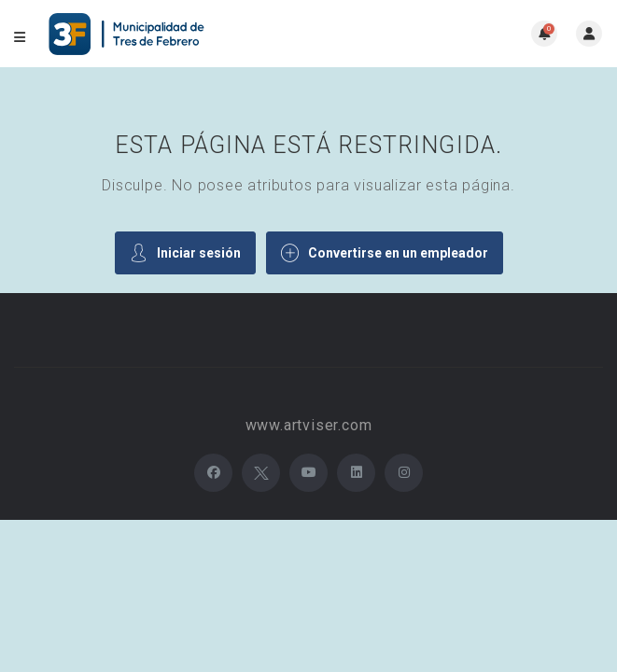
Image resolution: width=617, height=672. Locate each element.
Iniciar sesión (185, 252)
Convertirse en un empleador (385, 252)
